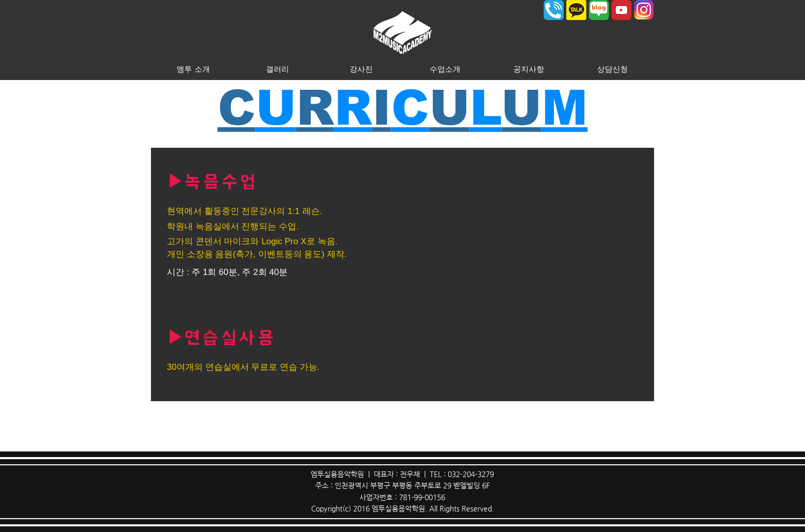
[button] (193, 69)
